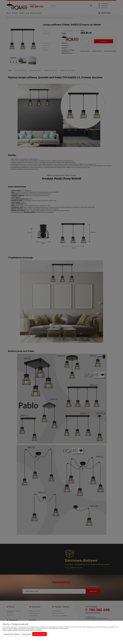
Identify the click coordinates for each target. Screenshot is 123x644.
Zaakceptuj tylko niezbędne (12, 634)
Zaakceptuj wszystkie (40, 634)
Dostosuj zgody (26, 634)
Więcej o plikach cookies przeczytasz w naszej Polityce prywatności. (22, 630)
